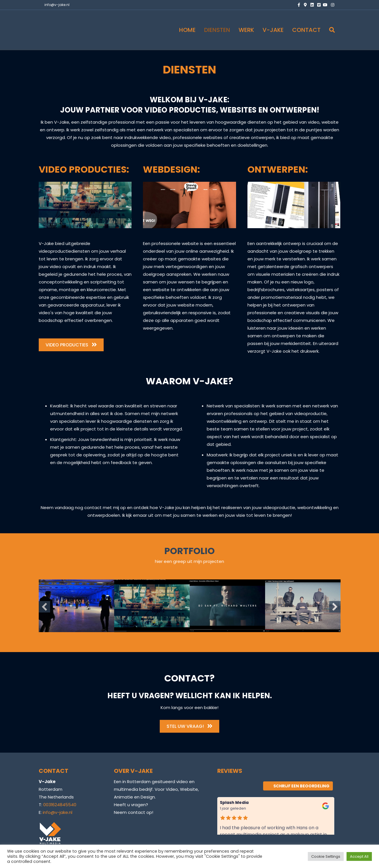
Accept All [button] (359, 856)
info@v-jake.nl (57, 5)
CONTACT (306, 30)
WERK (246, 30)
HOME (187, 30)
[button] (44, 607)
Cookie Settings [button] (326, 856)
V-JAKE (273, 30)
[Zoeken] (330, 30)
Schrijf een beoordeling (298, 786)
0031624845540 (60, 805)
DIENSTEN (217, 30)
